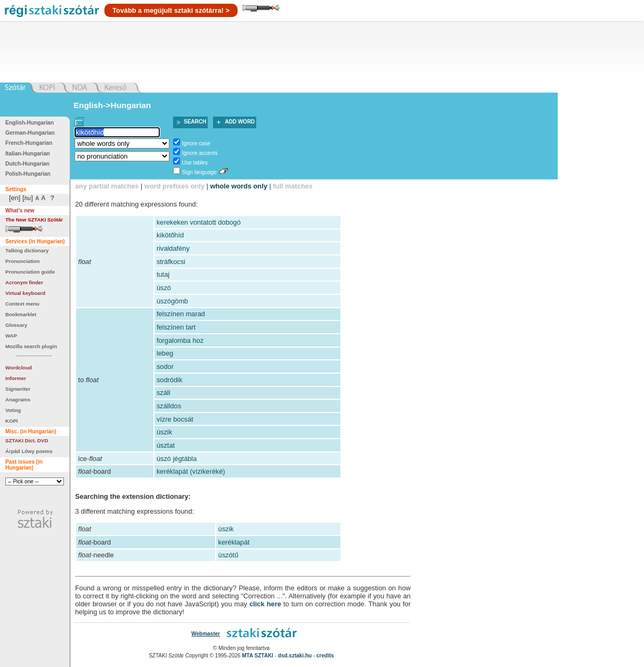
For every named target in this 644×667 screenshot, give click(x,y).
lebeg (165, 353)
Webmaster (206, 634)
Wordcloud (19, 368)
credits (325, 656)
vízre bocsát (175, 419)
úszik (164, 432)
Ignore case (196, 143)
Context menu (22, 304)
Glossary (16, 325)
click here (265, 604)
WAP (11, 336)
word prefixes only (174, 186)
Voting (13, 410)
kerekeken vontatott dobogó (199, 222)
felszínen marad (181, 314)
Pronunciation (23, 261)
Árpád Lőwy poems (29, 451)
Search (195, 122)
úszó (164, 288)
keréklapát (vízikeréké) (191, 471)
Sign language (199, 172)
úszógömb (172, 301)
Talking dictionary (27, 250)
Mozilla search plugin (31, 346)
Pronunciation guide (30, 272)
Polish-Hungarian (28, 174)
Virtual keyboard (25, 293)
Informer (16, 378)
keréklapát (234, 542)
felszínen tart (176, 327)
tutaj (163, 274)
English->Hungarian (112, 105)
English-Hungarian (30, 123)
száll (164, 393)
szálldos (169, 406)
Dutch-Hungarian (27, 164)
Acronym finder (24, 282)
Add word (240, 122)
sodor (165, 367)
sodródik (169, 380)
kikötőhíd (170, 235)
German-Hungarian (30, 133)
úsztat (166, 445)
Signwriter (18, 389)
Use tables (195, 163)
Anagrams (18, 400)
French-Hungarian (29, 143)
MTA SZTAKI (258, 656)
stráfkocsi (171, 262)
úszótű (229, 555)
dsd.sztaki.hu (295, 656)
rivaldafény (173, 248)
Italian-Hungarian (28, 154)
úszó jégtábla (177, 459)
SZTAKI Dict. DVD (27, 440)
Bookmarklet (21, 314)
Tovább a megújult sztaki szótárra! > (171, 10)
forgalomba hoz (180, 340)
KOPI (11, 421)
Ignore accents (200, 153)
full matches (293, 186)
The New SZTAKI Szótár (34, 220)
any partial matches (107, 186)
